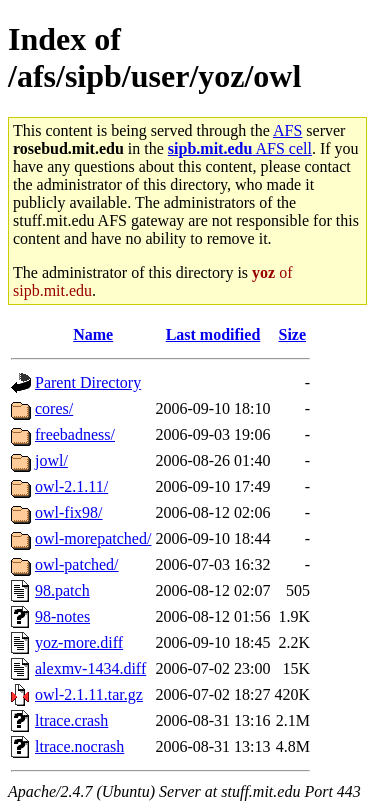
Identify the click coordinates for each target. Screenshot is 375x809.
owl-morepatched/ (93, 538)
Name (93, 334)
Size (293, 334)
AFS (287, 130)
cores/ (54, 408)
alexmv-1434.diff (90, 668)
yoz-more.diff (79, 642)
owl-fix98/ (69, 512)
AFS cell (240, 148)
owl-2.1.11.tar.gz (89, 694)
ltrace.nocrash (79, 746)
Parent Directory (88, 382)
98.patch (62, 590)
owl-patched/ (77, 564)
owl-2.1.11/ (71, 486)
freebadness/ (75, 434)
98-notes (62, 616)
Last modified (213, 334)
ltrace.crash (71, 720)
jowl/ (51, 460)
